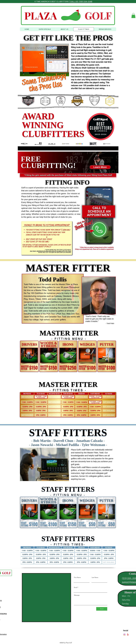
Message (77, 595)
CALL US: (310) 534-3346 (81, 2)
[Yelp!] (128, 635)
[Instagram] (124, 635)
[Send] (102, 609)
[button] (133, 16)
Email (76, 587)
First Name (77, 577)
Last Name (95, 577)
